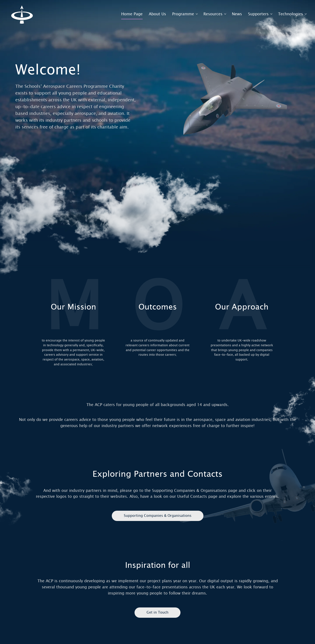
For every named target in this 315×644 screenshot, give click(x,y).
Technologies (290, 14)
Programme (183, 14)
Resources (213, 14)
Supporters (258, 14)
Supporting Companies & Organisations (158, 516)
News (237, 14)
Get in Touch (157, 612)
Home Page (132, 14)
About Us (157, 14)
